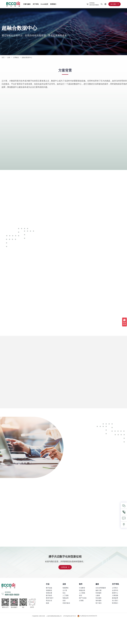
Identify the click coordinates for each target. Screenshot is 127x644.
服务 (97, 584)
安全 (64, 593)
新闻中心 (115, 593)
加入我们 (115, 600)
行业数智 (82, 588)
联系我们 (53, 4)
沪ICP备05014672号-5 (70, 616)
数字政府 (49, 595)
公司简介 (115, 588)
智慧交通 (49, 593)
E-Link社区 (45, 4)
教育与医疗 (50, 598)
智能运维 (66, 598)
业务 (9, 57)
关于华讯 (36, 4)
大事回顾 (115, 595)
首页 (3, 57)
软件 (81, 584)
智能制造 (49, 590)
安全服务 (99, 598)
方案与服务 (27, 4)
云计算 (65, 590)
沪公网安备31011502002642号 (87, 616)
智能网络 (66, 588)
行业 (48, 584)
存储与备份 (66, 603)
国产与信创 (83, 598)
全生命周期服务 (101, 588)
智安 (81, 595)
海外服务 (99, 600)
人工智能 (66, 595)
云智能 (81, 600)
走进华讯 (115, 590)
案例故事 (115, 598)
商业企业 (49, 600)
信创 (64, 600)
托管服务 (99, 593)
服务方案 (99, 590)
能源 (48, 603)
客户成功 (99, 603)
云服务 (98, 595)
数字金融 (49, 588)
